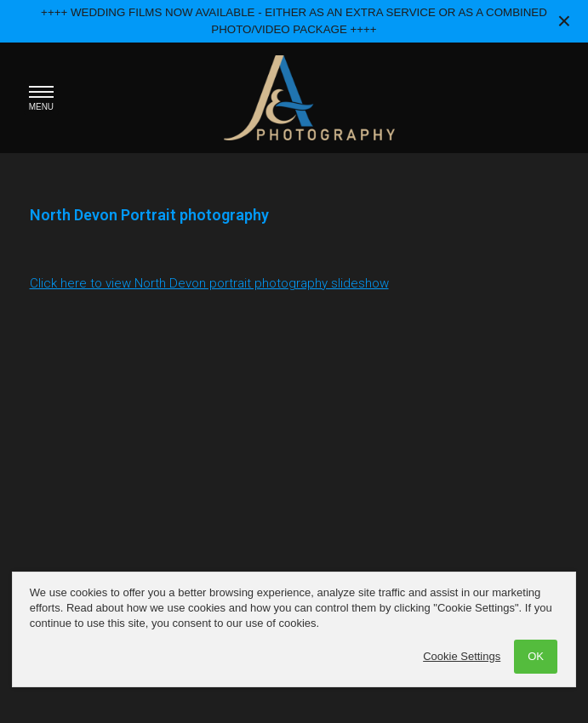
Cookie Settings (462, 656)
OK (536, 656)
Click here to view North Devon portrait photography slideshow (209, 283)
